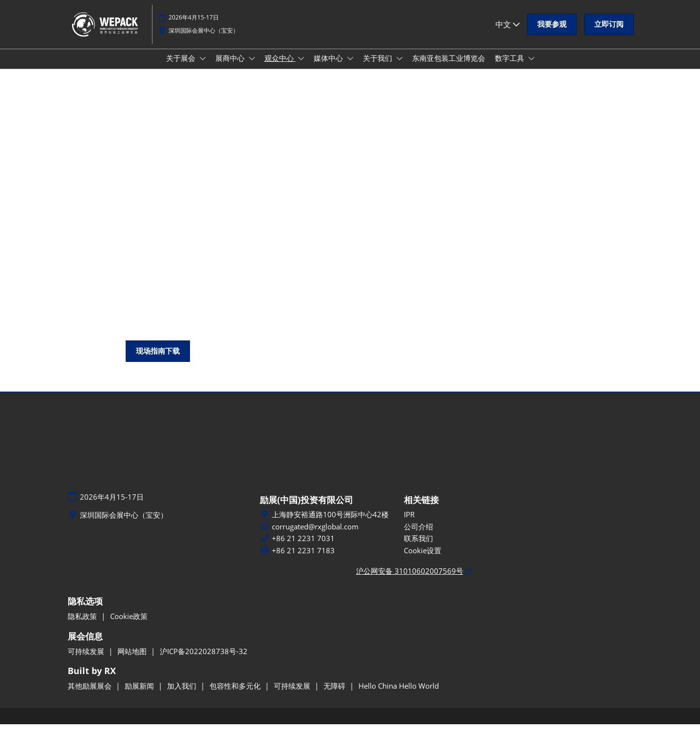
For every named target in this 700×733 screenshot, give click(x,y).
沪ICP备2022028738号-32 (204, 660)
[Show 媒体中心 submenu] (350, 68)
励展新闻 (140, 695)
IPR (409, 523)
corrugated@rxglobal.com (315, 536)
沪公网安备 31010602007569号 (410, 580)
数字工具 (511, 67)
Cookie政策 (129, 625)
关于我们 (378, 67)
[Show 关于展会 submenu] (203, 68)
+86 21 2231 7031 (303, 547)
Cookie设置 (423, 559)
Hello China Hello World (399, 695)
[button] (552, 29)
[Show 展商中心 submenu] (252, 68)
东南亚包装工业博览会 (449, 67)
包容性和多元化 (236, 695)
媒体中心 (329, 67)
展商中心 (231, 67)
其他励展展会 (91, 695)
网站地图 (133, 660)
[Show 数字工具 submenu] (531, 68)
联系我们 (418, 547)
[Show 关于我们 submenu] (399, 68)
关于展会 (182, 67)
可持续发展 (87, 660)
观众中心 (280, 67)
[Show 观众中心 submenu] (301, 68)
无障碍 (335, 695)
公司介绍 (418, 535)
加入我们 (183, 695)
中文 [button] (508, 29)
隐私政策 (83, 625)
